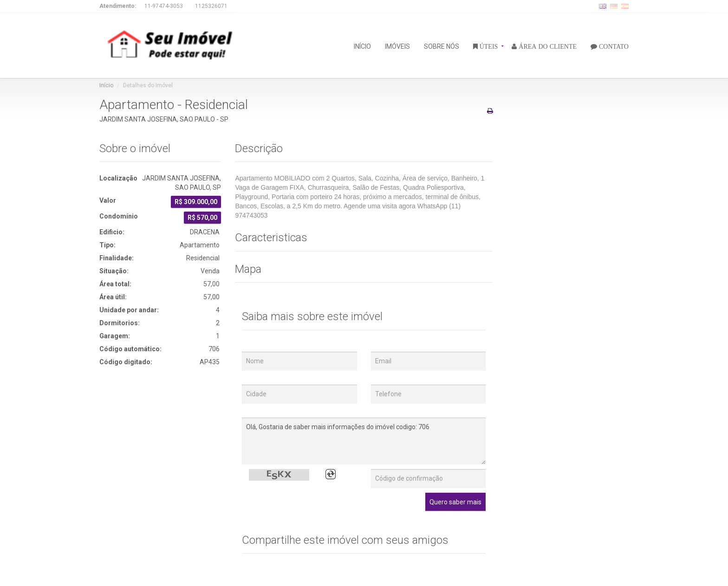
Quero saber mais (455, 502)
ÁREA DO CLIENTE (547, 46)
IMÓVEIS (397, 46)
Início (106, 85)
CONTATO (613, 46)
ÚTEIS (488, 46)
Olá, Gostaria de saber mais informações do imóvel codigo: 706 (364, 441)
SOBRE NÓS (442, 46)
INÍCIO (362, 46)
